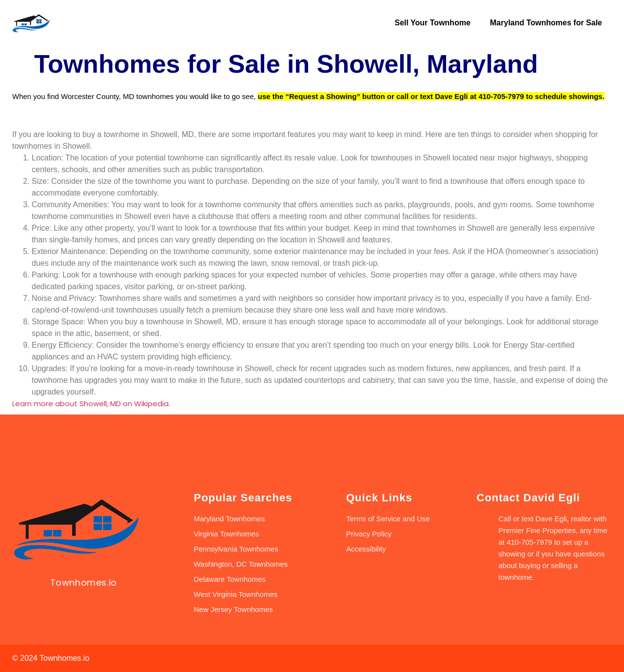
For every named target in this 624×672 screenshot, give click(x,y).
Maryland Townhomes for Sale (546, 23)
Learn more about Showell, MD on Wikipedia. (91, 404)
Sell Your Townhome (432, 23)
